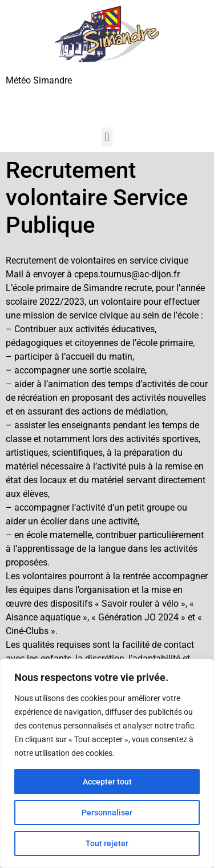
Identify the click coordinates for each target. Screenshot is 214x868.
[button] (107, 137)
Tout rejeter (107, 843)
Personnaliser (107, 813)
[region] (107, 763)
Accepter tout (107, 782)
